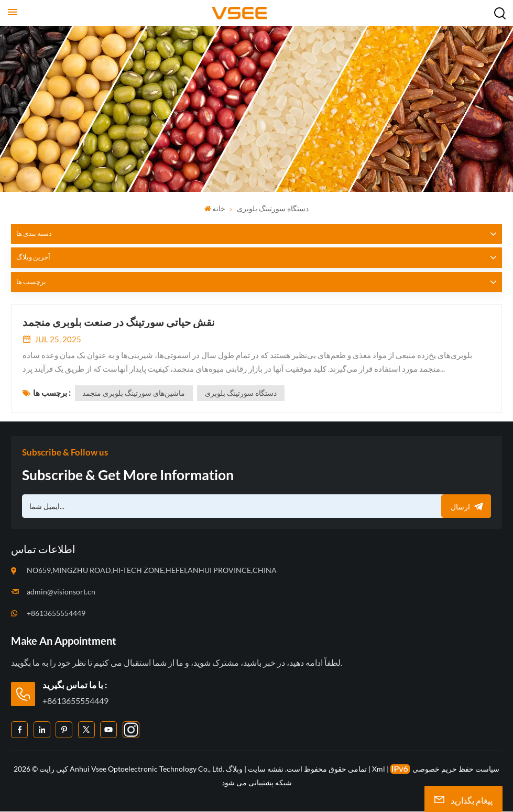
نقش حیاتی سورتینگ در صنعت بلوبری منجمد (119, 322)
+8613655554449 (56, 613)
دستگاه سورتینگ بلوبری (241, 393)
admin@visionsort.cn (61, 592)
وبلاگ (234, 769)
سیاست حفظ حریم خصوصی (456, 769)
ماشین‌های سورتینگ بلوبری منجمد (134, 393)
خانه (215, 208)
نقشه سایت (265, 769)
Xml (379, 769)
